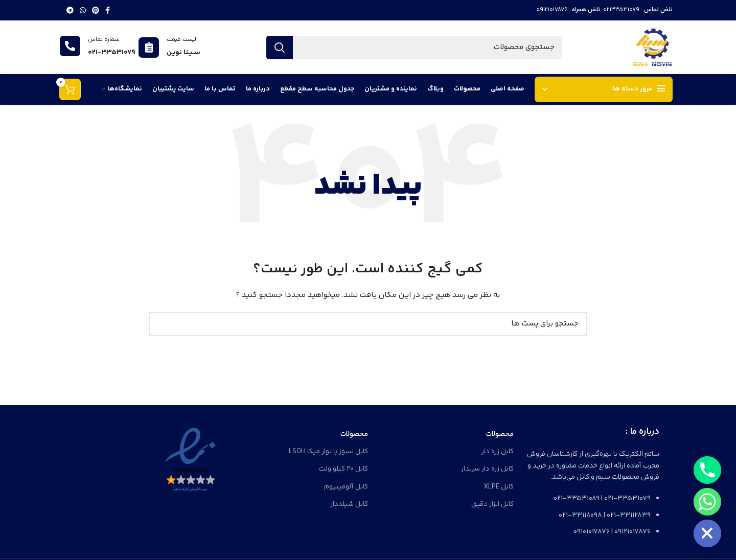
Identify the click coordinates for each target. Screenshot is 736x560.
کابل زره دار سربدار (487, 469)
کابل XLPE (499, 487)
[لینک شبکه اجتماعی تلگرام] (70, 10)
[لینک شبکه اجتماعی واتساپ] (83, 10)
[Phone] (707, 470)
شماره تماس (104, 40)
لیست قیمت (181, 40)
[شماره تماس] (70, 46)
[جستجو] (414, 48)
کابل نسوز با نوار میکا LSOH (328, 452)
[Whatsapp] (707, 502)
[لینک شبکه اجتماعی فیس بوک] (108, 10)
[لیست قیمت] (149, 48)
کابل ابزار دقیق (492, 504)
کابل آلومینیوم (346, 487)
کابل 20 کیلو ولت (343, 469)
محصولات (500, 434)
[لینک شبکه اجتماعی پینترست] (96, 10)
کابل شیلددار (349, 504)
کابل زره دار (498, 452)
